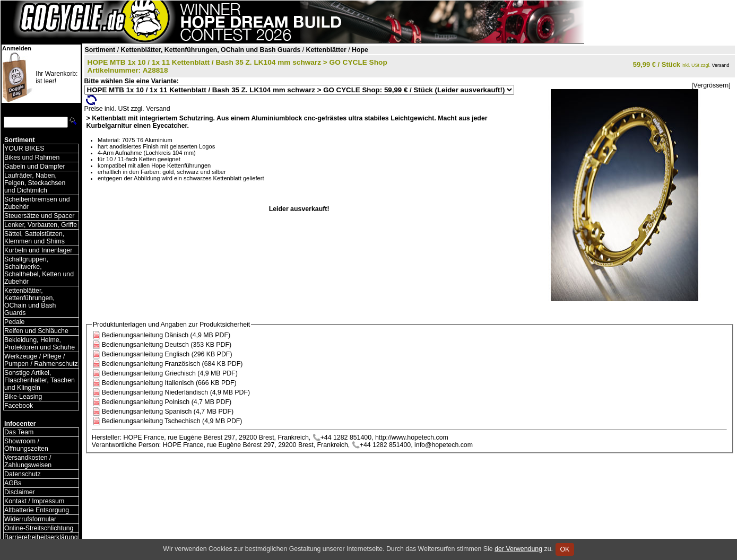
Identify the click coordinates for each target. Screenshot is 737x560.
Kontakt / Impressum (34, 501)
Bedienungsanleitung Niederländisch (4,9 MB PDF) (176, 392)
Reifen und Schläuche (36, 331)
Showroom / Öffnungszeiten (26, 445)
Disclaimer (20, 492)
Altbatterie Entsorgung (37, 510)
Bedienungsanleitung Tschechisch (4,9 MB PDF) (172, 421)
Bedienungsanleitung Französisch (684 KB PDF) (172, 364)
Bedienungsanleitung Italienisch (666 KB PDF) (169, 383)
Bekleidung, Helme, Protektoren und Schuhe (40, 344)
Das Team (19, 432)
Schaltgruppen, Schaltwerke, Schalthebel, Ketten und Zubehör (39, 270)
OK (565, 549)
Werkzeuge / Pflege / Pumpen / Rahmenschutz (41, 360)
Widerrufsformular (30, 519)
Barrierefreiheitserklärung (41, 537)
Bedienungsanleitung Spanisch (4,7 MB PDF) (168, 412)
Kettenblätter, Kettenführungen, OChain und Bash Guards (30, 302)
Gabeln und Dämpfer (35, 167)
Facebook (19, 406)
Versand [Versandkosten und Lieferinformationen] (721, 65)
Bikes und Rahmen (32, 157)
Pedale (14, 322)
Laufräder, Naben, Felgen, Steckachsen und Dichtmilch (35, 183)
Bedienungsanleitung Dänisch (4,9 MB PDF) (166, 335)
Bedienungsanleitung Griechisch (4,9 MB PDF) (170, 373)
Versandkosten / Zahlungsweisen (28, 461)
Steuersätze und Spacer (39, 216)
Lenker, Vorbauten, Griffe (41, 225)
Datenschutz (23, 474)
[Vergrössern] (711, 85)
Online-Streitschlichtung (39, 528)
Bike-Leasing (23, 397)
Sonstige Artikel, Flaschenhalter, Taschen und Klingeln (40, 380)
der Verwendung (518, 549)
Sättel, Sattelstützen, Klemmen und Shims (34, 238)
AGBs (13, 483)
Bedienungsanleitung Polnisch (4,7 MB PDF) (167, 402)
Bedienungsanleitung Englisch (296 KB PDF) (167, 354)
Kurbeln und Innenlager (38, 250)
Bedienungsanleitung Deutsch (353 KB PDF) (167, 345)
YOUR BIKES (24, 148)
